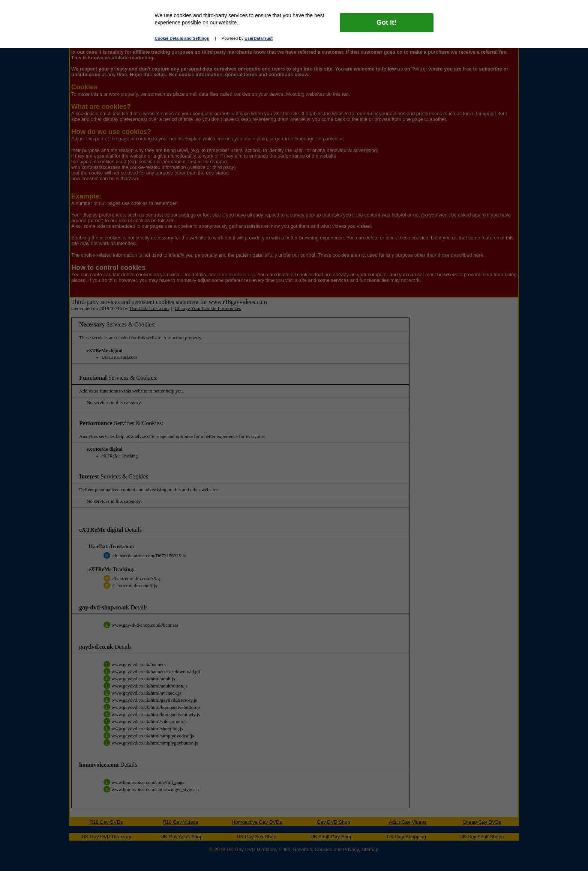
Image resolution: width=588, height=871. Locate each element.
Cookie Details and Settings (182, 38)
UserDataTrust (259, 38)
